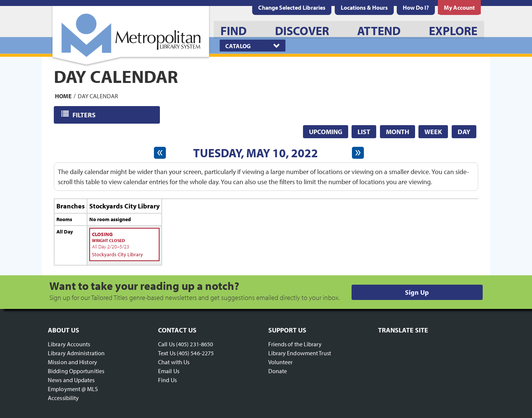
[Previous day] (160, 153)
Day (464, 132)
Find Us (167, 380)
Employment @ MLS (73, 389)
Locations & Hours (364, 7)
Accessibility (63, 398)
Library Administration (76, 353)
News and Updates (71, 380)
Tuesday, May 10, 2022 (256, 153)
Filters (85, 114)
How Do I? (416, 7)
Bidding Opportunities (76, 371)
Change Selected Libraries (292, 7)
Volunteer (281, 362)
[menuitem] (364, 7)
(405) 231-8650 (194, 344)
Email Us (169, 371)
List (364, 132)
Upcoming (326, 132)
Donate (278, 371)
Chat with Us (174, 362)
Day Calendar (98, 96)
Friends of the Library (295, 344)
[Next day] (358, 153)
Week (433, 132)
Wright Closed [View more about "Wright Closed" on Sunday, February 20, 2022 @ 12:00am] (108, 240)
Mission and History (72, 362)
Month (398, 132)
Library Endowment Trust (300, 353)
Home (63, 96)
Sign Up (417, 292)
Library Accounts (69, 344)
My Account (459, 7)
